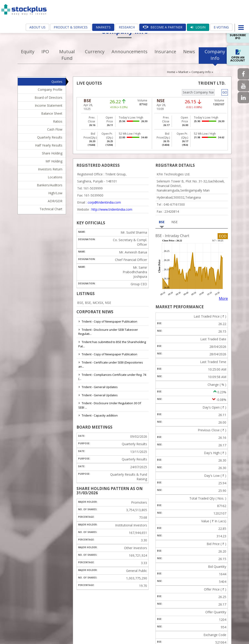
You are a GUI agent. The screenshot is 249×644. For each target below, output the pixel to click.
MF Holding (54, 161)
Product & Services (71, 27)
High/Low (55, 193)
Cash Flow (55, 129)
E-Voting (221, 27)
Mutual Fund (67, 55)
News (189, 52)
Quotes (57, 82)
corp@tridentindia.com (104, 202)
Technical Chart (51, 209)
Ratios (58, 121)
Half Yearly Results (49, 145)
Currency (95, 52)
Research (127, 27)
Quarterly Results (50, 137)
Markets (103, 27)
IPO (45, 52)
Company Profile (50, 90)
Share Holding (52, 153)
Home (171, 72)
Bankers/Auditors (50, 185)
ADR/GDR (55, 201)
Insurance (165, 52)
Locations (55, 177)
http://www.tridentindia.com (112, 209)
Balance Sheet (52, 113)
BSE (162, 222)
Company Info (215, 55)
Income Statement (49, 105)
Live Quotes (222, 72)
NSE (174, 222)
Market (183, 72)
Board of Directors (48, 97)
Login (198, 27)
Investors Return (50, 169)
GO (225, 92)
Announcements (130, 52)
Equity (28, 52)
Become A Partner (163, 27)
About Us (37, 27)
